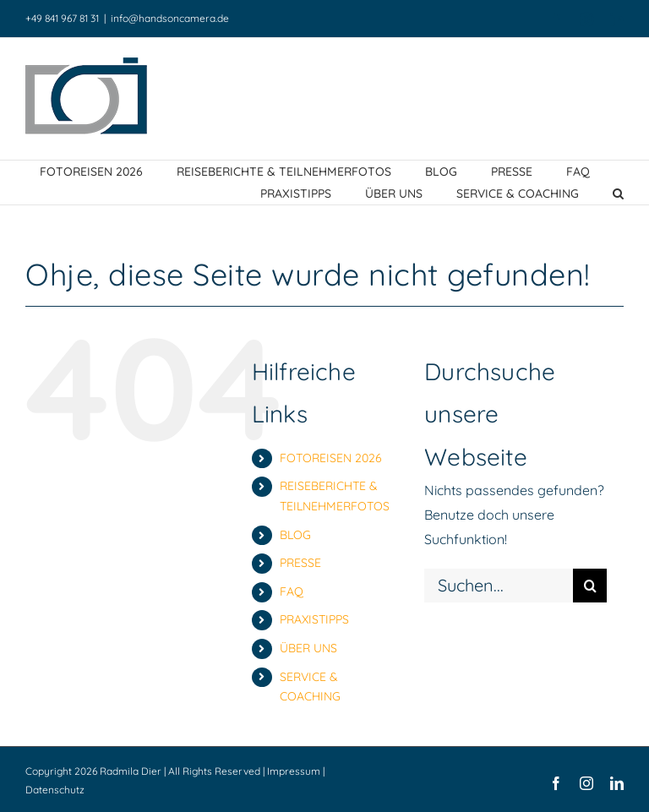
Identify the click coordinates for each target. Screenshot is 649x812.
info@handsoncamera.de (170, 18)
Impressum (294, 771)
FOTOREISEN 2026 (331, 458)
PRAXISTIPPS (314, 619)
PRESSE (300, 563)
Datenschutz (55, 790)
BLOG (295, 535)
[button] (618, 193)
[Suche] (590, 586)
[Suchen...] (499, 586)
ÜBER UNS (308, 648)
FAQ (292, 591)
